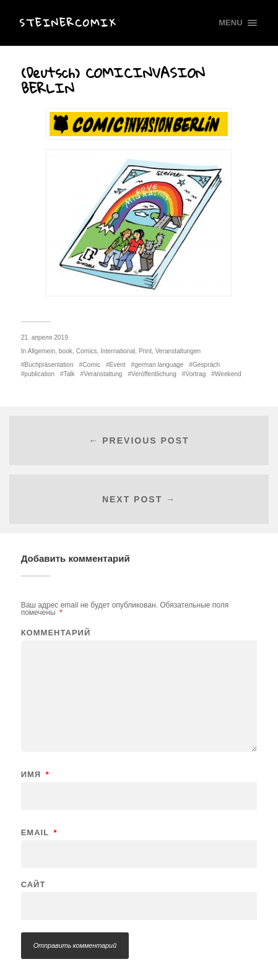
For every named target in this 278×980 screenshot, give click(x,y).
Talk (69, 374)
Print (145, 351)
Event (118, 365)
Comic (91, 365)
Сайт (33, 884)
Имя (35, 774)
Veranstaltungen (178, 351)
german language (159, 365)
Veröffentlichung (154, 374)
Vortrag (195, 374)
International (118, 351)
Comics (87, 351)
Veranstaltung (103, 374)
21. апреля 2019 (45, 337)
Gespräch (206, 365)
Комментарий (56, 633)
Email (39, 832)
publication (39, 374)
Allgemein (41, 351)
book (66, 351)
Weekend (228, 374)
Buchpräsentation (49, 365)
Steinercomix (68, 23)
